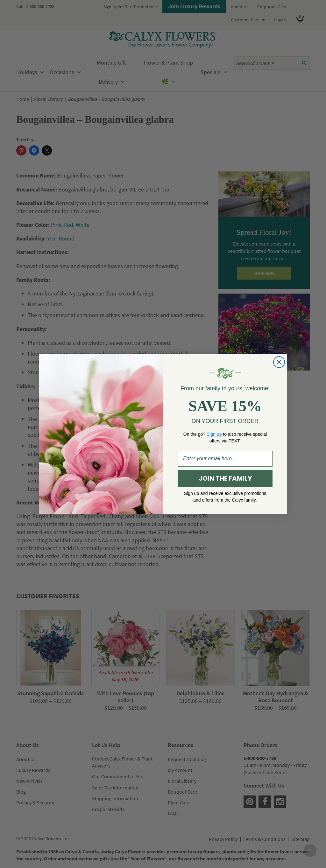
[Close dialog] (279, 362)
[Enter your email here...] (225, 459)
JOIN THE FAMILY (225, 478)
